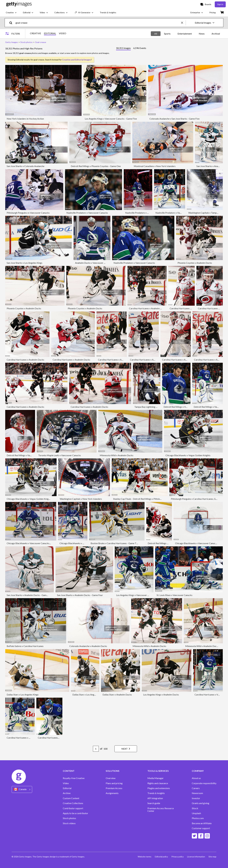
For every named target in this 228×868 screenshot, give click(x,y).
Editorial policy (161, 857)
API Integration (155, 798)
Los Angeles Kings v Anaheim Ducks (161, 695)
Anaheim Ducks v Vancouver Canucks (94, 263)
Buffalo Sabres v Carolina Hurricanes (25, 646)
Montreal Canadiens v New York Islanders (155, 166)
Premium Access (114, 788)
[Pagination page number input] (96, 749)
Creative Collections (73, 803)
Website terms (145, 857)
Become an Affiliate (202, 823)
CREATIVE (35, 33)
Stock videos (69, 823)
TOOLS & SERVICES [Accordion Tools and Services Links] (158, 771)
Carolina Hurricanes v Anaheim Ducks (148, 308)
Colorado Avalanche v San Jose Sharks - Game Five (174, 119)
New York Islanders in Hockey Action (25, 119)
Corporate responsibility (204, 783)
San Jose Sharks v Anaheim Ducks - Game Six (29, 595)
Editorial (67, 788)
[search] (12, 23)
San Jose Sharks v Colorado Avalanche (26, 166)
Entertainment (185, 34)
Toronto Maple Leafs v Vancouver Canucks (60, 455)
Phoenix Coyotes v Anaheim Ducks (195, 263)
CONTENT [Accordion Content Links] (69, 771)
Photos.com (198, 818)
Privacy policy (178, 857)
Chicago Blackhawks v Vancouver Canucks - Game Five (34, 543)
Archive (67, 793)
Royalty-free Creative (74, 778)
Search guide (154, 803)
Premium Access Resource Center (161, 810)
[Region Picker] (22, 789)
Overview (111, 778)
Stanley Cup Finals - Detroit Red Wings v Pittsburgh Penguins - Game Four (150, 499)
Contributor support (73, 808)
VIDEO (63, 33)
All (156, 34)
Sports (167, 34)
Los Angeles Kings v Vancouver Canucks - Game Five (111, 119)
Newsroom (197, 793)
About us (196, 778)
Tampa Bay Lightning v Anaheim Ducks (154, 407)
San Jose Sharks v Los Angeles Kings (25, 263)
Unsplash (196, 813)
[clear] (183, 23)
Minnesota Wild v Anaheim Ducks (117, 455)
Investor (196, 798)
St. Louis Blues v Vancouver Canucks (174, 595)
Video (66, 783)
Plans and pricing (114, 783)
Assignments (112, 793)
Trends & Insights (156, 793)
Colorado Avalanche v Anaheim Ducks (88, 646)
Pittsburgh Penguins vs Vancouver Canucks (28, 213)
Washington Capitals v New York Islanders (81, 499)
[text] (98, 23)
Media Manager (156, 778)
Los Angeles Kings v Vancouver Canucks (136, 595)
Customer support (201, 828)
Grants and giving (201, 803)
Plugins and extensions (159, 788)
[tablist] (131, 48)
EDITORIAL (50, 33)
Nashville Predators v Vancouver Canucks (87, 213)
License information (196, 857)
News (202, 34)
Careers (196, 788)
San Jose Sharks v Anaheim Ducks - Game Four (80, 595)
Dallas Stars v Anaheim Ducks (117, 695)
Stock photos (69, 818)
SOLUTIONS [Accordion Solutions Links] (113, 771)
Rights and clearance (158, 783)
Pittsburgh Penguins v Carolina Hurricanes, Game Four (198, 499)
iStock (195, 808)
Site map (212, 857)
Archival (216, 34)
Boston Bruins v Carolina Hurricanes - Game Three (116, 543)
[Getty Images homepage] (19, 4)
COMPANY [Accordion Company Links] (198, 771)
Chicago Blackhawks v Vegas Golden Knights (188, 455)
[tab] (123, 48)
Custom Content (71, 798)
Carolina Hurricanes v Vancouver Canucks (27, 738)
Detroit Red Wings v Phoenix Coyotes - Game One (96, 166)
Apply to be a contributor (75, 813)
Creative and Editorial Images (76, 60)
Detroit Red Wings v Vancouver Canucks (184, 407)
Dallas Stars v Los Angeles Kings (23, 695)
